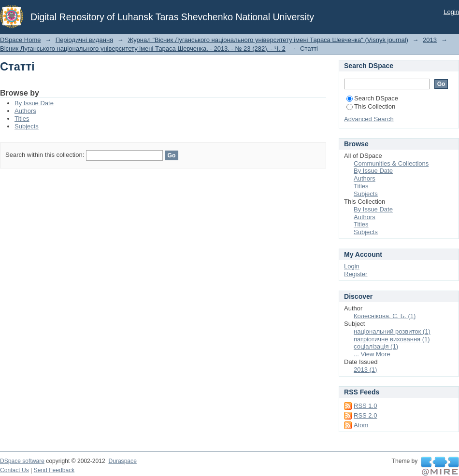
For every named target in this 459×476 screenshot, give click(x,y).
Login (451, 12)
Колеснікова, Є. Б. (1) (385, 316)
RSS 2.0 (365, 415)
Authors (25, 111)
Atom (361, 425)
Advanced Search (369, 119)
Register (356, 274)
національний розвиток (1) (392, 331)
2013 (430, 40)
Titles (22, 119)
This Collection (371, 106)
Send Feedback (54, 470)
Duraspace (122, 461)
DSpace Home (21, 40)
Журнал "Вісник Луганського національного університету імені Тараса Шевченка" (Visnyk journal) (268, 40)
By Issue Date (34, 103)
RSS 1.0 (365, 406)
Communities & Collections (391, 163)
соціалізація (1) (376, 346)
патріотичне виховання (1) (392, 339)
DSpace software (22, 461)
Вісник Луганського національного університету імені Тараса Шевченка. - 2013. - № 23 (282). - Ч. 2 (143, 49)
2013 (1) (365, 370)
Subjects (27, 126)
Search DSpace (372, 98)
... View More (372, 354)
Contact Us (14, 470)
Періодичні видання (84, 40)
